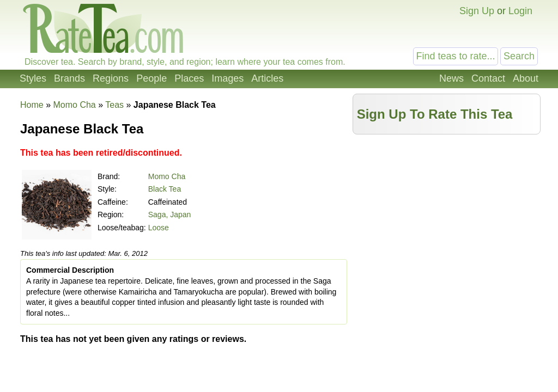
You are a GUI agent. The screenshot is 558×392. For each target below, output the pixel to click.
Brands (69, 78)
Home (32, 105)
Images (228, 78)
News (451, 78)
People (151, 78)
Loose (159, 228)
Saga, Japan (170, 215)
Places (189, 78)
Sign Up (477, 11)
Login (520, 11)
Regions (111, 78)
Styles (33, 78)
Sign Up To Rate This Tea (435, 114)
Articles (267, 78)
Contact (488, 78)
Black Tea (165, 189)
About (526, 78)
